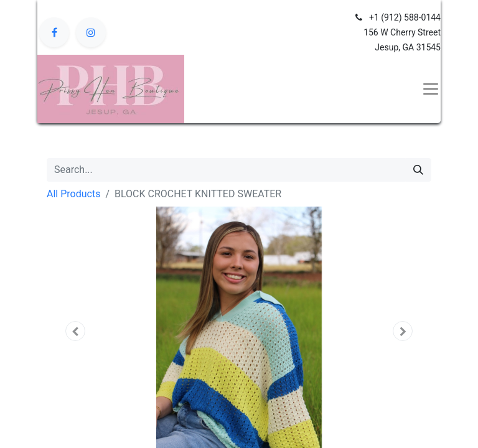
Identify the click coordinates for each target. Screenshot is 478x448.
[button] (76, 331)
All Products (73, 194)
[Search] (418, 170)
